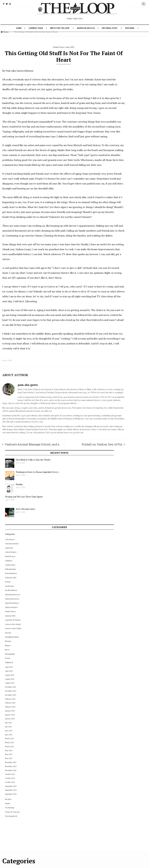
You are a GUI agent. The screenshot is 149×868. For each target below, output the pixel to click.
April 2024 (117, 259)
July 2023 (80, 699)
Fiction (116, 174)
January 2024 (118, 303)
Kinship (127, 77)
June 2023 (80, 703)
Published (117, 255)
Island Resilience (120, 195)
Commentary (118, 157)
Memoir (116, 233)
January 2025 (118, 307)
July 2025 (116, 319)
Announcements (120, 136)
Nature (116, 238)
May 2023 (80, 708)
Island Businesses (120, 187)
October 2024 (118, 370)
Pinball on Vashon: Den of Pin (78, 513)
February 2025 (118, 295)
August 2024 (118, 271)
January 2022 (82, 758)
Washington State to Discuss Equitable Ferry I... (135, 67)
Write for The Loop (59, 28)
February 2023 (82, 721)
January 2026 (118, 208)
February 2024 (118, 291)
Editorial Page (118, 161)
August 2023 (118, 267)
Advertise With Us (86, 28)
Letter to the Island (121, 216)
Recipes (116, 391)
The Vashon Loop (24, 864)
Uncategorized (119, 408)
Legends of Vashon (121, 212)
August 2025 (118, 275)
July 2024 (116, 315)
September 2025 (119, 386)
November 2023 (119, 355)
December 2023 (118, 279)
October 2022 (82, 740)
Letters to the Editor (121, 221)
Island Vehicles (119, 199)
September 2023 (119, 378)
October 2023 (118, 366)
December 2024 (118, 283)
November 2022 (83, 735)
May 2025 (117, 347)
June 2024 (117, 323)
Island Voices (47, 47)
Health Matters (119, 182)
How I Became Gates (134, 101)
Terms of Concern (120, 404)
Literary (116, 225)
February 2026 (119, 170)
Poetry (115, 250)
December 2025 (118, 287)
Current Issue (35, 28)
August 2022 (82, 749)
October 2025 (118, 374)
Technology (118, 400)
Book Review (118, 148)
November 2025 (119, 363)
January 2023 (82, 726)
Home (19, 28)
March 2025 (117, 335)
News (115, 242)
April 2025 (117, 263)
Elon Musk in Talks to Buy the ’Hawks (134, 54)
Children (116, 153)
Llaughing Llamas (120, 229)
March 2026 (117, 339)
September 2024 (119, 382)
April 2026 (117, 140)
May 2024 (117, 343)
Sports (115, 396)
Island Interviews (120, 191)
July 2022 (80, 753)
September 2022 (83, 744)
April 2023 (81, 712)
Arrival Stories (119, 144)
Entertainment (119, 165)
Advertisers (118, 132)
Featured (129, 28)
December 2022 (83, 731)
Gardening (117, 178)
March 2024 (117, 331)
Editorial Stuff (109, 28)
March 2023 (81, 717)
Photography (118, 246)
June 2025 (58, 47)
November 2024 (119, 359)
